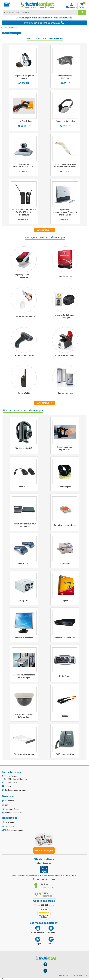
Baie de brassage (65, 393)
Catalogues (10, 822)
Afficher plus (44, 230)
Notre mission (11, 801)
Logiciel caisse (65, 276)
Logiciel (65, 601)
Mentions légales (12, 809)
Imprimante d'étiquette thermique (65, 316)
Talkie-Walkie (24, 393)
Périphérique (65, 676)
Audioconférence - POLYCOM (65, 77)
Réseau (65, 716)
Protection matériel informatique (24, 716)
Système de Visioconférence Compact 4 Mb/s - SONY (65, 212)
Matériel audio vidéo (24, 448)
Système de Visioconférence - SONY (24, 165)
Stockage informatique (24, 754)
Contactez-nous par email (15, 790)
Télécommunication (65, 754)
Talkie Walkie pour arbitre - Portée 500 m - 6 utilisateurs (24, 212)
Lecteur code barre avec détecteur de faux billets (65, 165)
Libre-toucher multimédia (24, 316)
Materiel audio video (24, 638)
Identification (24, 564)
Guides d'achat (11, 826)
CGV (7, 805)
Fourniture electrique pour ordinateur (24, 525)
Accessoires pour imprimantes (65, 448)
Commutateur (24, 487)
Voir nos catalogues (44, 850)
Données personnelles (14, 812)
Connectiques (65, 487)
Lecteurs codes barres (24, 355)
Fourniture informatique (65, 525)
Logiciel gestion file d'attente (24, 276)
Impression (65, 564)
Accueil (4, 27)
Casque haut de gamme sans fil (24, 77)
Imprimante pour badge (65, 355)
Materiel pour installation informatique (24, 676)
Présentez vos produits (15, 830)
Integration (24, 601)
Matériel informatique (65, 638)
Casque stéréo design (65, 121)
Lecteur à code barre (24, 121)
